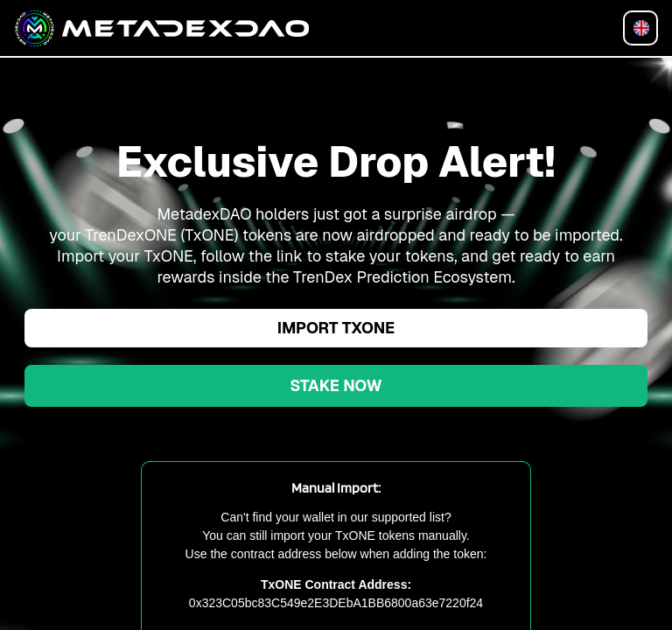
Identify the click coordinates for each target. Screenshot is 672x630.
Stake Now (336, 385)
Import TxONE (336, 328)
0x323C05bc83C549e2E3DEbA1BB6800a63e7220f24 (336, 603)
